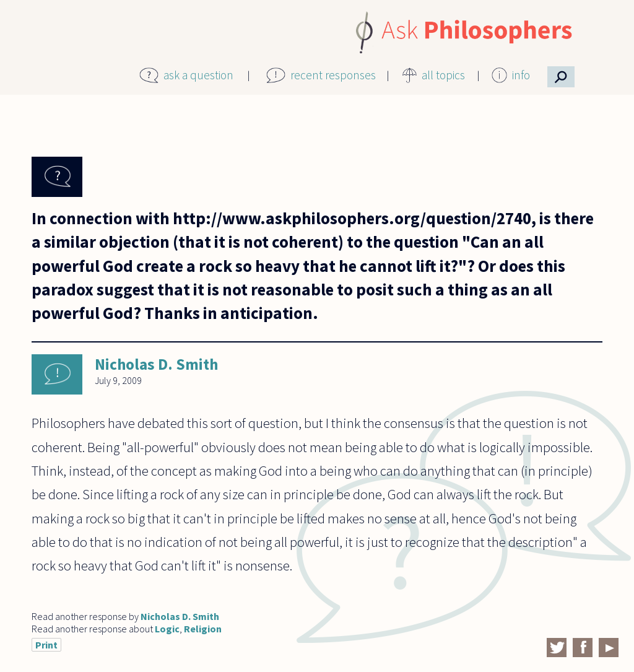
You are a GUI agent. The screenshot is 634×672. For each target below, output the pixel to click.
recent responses (333, 75)
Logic (167, 629)
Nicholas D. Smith (156, 364)
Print (46, 645)
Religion (203, 629)
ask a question (198, 75)
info (521, 75)
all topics (443, 75)
